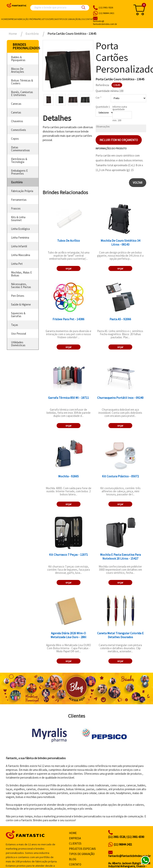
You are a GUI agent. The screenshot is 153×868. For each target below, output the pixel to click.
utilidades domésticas (18, 344)
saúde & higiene (21, 304)
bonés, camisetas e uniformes (22, 93)
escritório (17, 182)
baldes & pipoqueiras (18, 59)
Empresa (12, 19)
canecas (16, 104)
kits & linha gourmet (18, 219)
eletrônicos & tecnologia (19, 160)
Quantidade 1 (103, 107)
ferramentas (19, 200)
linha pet (17, 264)
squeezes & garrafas (18, 315)
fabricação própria (22, 191)
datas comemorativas (20, 149)
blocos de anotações (18, 70)
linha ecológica (20, 229)
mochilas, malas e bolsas (21, 274)
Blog (82, 19)
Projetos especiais (48, 19)
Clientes (75, 843)
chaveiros (17, 121)
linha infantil (19, 246)
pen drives (18, 296)
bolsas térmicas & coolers (22, 82)
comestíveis (19, 130)
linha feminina (20, 238)
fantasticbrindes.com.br (111, 23)
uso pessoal (19, 334)
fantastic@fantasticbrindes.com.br (129, 856)
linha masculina (21, 255)
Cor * (99, 98)
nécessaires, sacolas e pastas (21, 286)
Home (4, 19)
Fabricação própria (27, 19)
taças (15, 325)
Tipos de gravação (69, 19)
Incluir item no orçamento (119, 140)
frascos (16, 208)
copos (15, 139)
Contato (90, 19)
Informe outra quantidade (120, 108)
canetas (16, 112)
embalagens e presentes (19, 172)
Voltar (138, 183)
